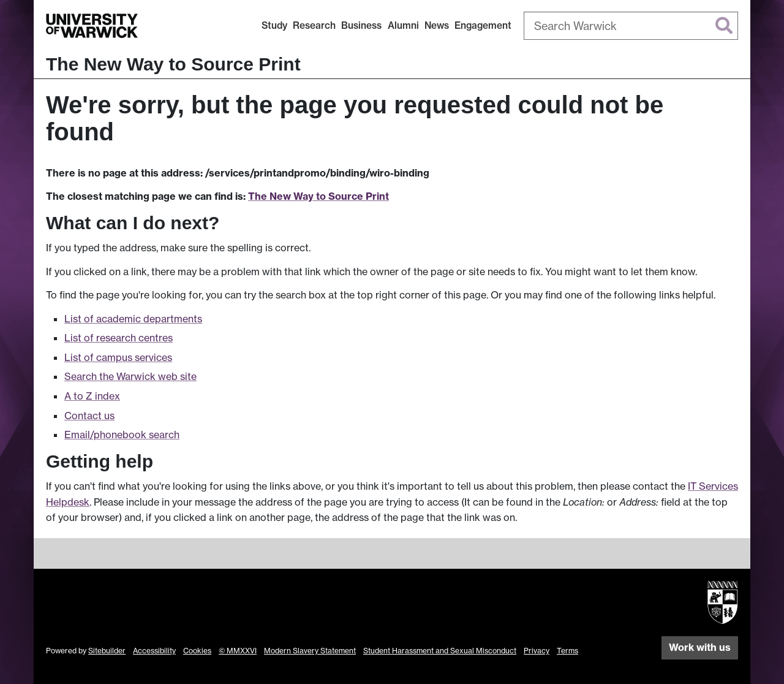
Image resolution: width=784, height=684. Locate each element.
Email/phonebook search (122, 435)
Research (314, 25)
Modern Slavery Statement (310, 651)
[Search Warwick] (631, 26)
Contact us (89, 416)
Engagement (483, 25)
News (437, 25)
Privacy (537, 651)
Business (361, 25)
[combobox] (631, 26)
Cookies (197, 651)
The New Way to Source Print (173, 64)
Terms (567, 651)
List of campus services (118, 357)
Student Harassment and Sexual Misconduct (440, 651)
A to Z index (92, 396)
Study (274, 25)
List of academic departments (133, 319)
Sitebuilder (107, 651)
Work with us (700, 647)
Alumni (403, 25)
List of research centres (119, 338)
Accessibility (154, 651)
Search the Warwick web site (130, 376)
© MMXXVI (238, 651)
